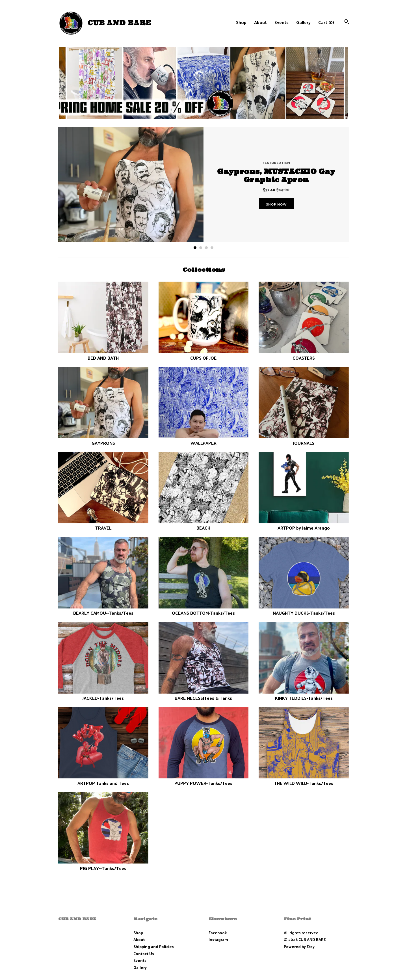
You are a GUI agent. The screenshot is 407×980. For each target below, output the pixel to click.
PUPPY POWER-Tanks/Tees (204, 780)
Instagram (218, 939)
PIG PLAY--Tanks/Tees (103, 865)
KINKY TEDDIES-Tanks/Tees (304, 695)
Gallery (303, 22)
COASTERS (304, 354)
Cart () (326, 22)
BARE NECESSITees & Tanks (204, 695)
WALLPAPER (204, 440)
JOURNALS (304, 440)
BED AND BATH (103, 354)
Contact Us (144, 954)
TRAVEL (103, 525)
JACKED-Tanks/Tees (103, 695)
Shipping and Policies (154, 946)
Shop (241, 22)
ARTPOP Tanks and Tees (103, 780)
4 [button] (212, 248)
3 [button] (206, 248)
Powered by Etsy (299, 946)
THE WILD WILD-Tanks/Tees (304, 780)
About (260, 22)
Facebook (218, 933)
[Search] (347, 22)
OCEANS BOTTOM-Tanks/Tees (204, 610)
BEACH (204, 525)
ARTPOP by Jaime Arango (304, 525)
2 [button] (201, 248)
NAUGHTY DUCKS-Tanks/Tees (304, 610)
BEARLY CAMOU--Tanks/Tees (103, 610)
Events (282, 22)
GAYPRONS (103, 440)
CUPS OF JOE (204, 354)
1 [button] (195, 248)
